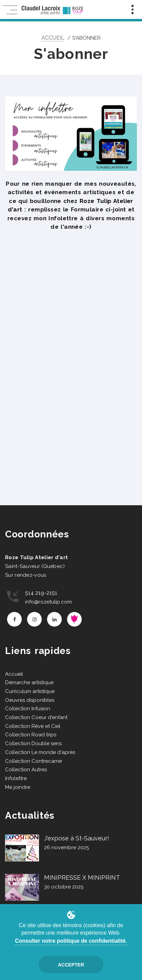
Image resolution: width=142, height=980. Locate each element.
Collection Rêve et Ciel (33, 726)
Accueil (53, 38)
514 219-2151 (41, 593)
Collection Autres (26, 770)
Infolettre (16, 778)
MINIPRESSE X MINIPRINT (82, 877)
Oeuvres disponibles (30, 700)
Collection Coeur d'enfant (36, 717)
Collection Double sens (33, 743)
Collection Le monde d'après (40, 752)
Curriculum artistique (30, 691)
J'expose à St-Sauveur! (77, 838)
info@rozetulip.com (48, 602)
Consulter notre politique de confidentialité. (71, 941)
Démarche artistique (29, 682)
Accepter (71, 965)
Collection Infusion (28, 709)
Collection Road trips (31, 735)
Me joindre (18, 787)
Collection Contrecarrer (34, 761)
